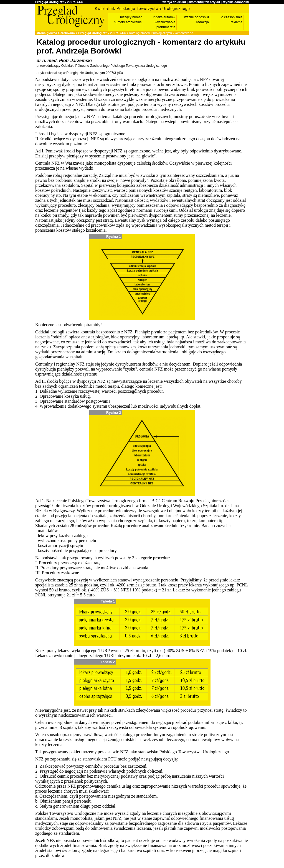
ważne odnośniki (196, 17)
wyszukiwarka (165, 22)
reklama (236, 22)
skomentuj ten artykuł (204, 2)
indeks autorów (164, 17)
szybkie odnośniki (236, 2)
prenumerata (166, 27)
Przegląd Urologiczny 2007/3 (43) (59, 2)
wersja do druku (174, 2)
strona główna (47, 33)
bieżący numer (131, 17)
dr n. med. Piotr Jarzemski (64, 61)
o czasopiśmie (232, 17)
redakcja (203, 22)
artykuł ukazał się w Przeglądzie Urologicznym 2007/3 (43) (80, 73)
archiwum (68, 33)
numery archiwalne (128, 22)
